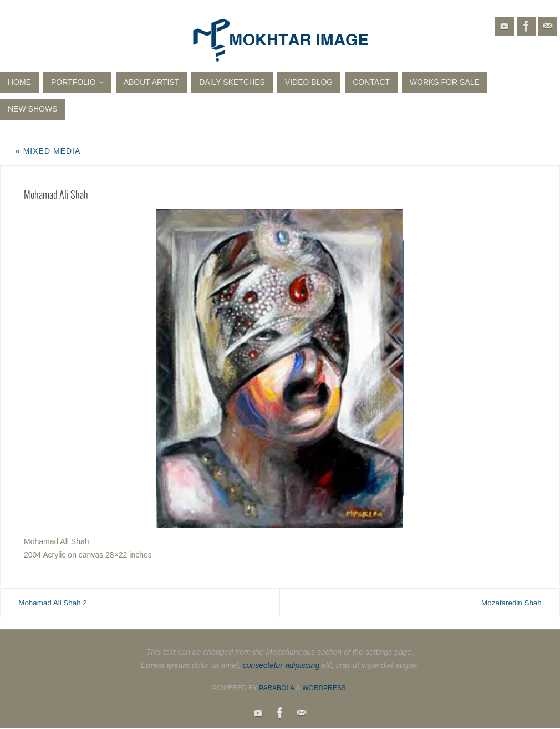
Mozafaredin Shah (505, 603)
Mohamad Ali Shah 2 (60, 603)
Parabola (276, 688)
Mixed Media (48, 151)
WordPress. (325, 688)
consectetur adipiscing (281, 666)
